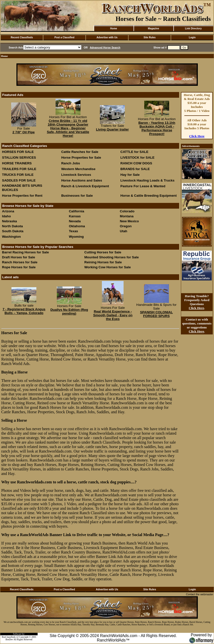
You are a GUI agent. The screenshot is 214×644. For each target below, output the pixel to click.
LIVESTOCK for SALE (137, 158)
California (76, 211)
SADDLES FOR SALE (19, 180)
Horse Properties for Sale (81, 158)
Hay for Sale (130, 175)
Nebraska (9, 221)
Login (192, 37)
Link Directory (193, 28)
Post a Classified (64, 37)
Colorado (127, 211)
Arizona (8, 211)
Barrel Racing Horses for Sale (25, 252)
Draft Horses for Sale (19, 257)
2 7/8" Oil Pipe (24, 132)
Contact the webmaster (200, 594)
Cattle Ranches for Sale (80, 152)
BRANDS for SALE (135, 169)
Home (114, 28)
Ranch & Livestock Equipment (85, 186)
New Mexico (129, 221)
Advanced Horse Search (105, 47)
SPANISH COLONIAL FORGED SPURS (156, 314)
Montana (127, 216)
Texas (73, 231)
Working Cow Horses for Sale (108, 267)
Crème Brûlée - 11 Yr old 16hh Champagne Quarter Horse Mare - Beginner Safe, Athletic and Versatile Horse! (68, 128)
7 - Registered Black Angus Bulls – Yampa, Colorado (24, 311)
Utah (124, 231)
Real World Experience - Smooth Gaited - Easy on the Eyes (113, 315)
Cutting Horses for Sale (103, 252)
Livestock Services (76, 175)
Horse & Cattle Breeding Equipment (148, 196)
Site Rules (149, 37)
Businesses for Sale (77, 196)
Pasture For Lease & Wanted (143, 186)
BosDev (9, 640)
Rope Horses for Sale (19, 267)
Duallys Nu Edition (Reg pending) (69, 312)
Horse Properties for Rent (22, 196)
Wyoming (76, 237)
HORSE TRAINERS (17, 163)
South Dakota (13, 231)
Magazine (153, 28)
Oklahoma (77, 226)
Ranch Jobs (71, 163)
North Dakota (12, 226)
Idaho (6, 216)
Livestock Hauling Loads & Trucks (147, 180)
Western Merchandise (78, 169)
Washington (11, 237)
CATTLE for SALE (134, 152)
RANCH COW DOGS (136, 163)
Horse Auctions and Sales (82, 180)
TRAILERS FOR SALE (19, 169)
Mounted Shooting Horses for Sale (112, 257)
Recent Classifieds (22, 37)
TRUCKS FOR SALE (18, 175)
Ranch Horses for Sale (20, 262)
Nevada (75, 221)
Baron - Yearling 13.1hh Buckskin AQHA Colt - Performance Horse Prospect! (157, 128)
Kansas (75, 216)
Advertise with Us (107, 37)
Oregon (126, 226)
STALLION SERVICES (19, 158)
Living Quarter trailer (112, 129)
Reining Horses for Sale (103, 262)
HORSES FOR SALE (18, 152)
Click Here (197, 136)
